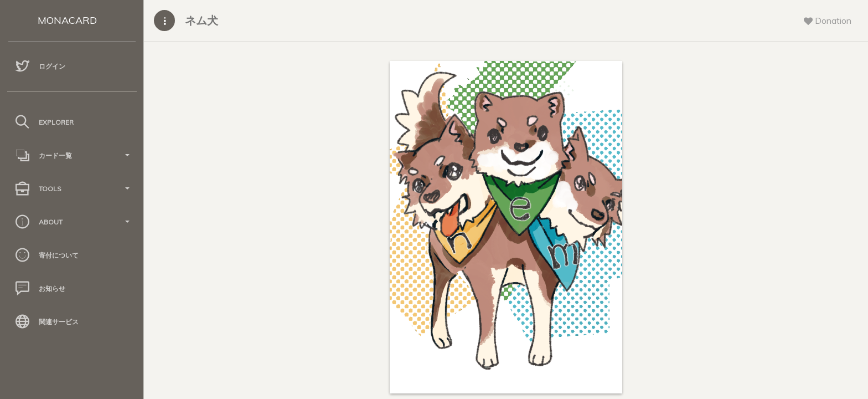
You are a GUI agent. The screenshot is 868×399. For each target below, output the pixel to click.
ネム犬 (201, 20)
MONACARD (67, 20)
